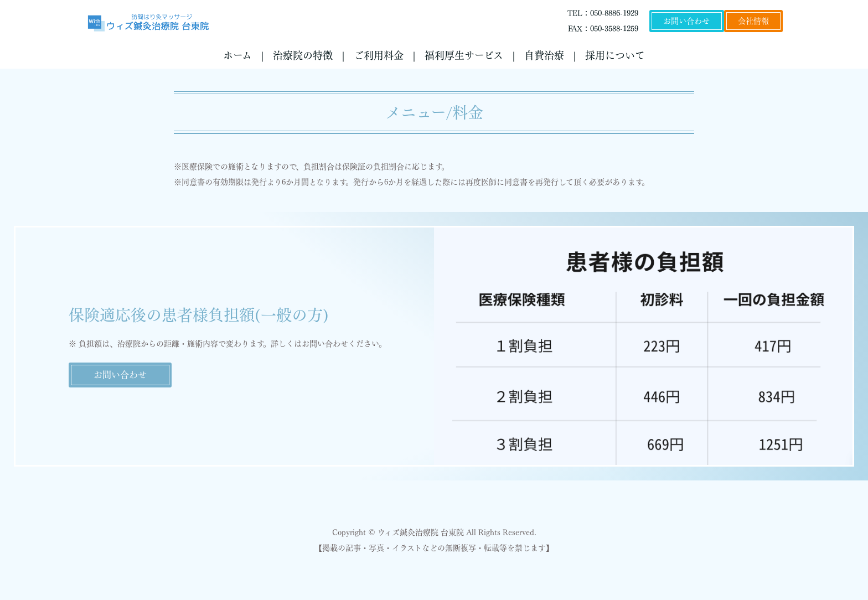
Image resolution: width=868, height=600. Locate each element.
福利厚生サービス (464, 55)
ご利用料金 (379, 55)
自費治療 (544, 55)
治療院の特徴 (303, 55)
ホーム (237, 55)
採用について (615, 55)
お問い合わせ (686, 21)
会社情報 (753, 21)
